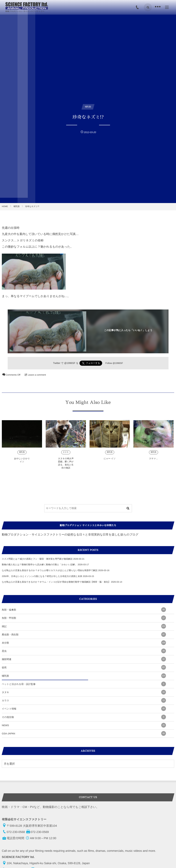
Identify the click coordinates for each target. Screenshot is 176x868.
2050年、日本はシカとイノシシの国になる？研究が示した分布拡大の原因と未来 (42, 576)
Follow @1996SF (114, 363)
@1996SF (70, 363)
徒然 (84, 667)
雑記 (84, 626)
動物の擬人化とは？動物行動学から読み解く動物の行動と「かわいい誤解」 (39, 565)
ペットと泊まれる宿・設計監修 (84, 684)
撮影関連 (84, 659)
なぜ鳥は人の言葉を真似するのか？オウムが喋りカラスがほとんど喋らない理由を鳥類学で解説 (50, 570)
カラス (84, 700)
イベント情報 (84, 709)
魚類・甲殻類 (84, 618)
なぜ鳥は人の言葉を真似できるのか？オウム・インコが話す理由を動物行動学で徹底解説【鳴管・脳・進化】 (56, 582)
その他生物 (84, 717)
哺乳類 (84, 676)
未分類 (84, 643)
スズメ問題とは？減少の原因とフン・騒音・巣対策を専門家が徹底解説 (37, 559)
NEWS (84, 725)
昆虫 (84, 651)
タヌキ (84, 692)
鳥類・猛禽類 (84, 610)
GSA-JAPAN (84, 733)
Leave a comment (37, 375)
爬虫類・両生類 (84, 634)
